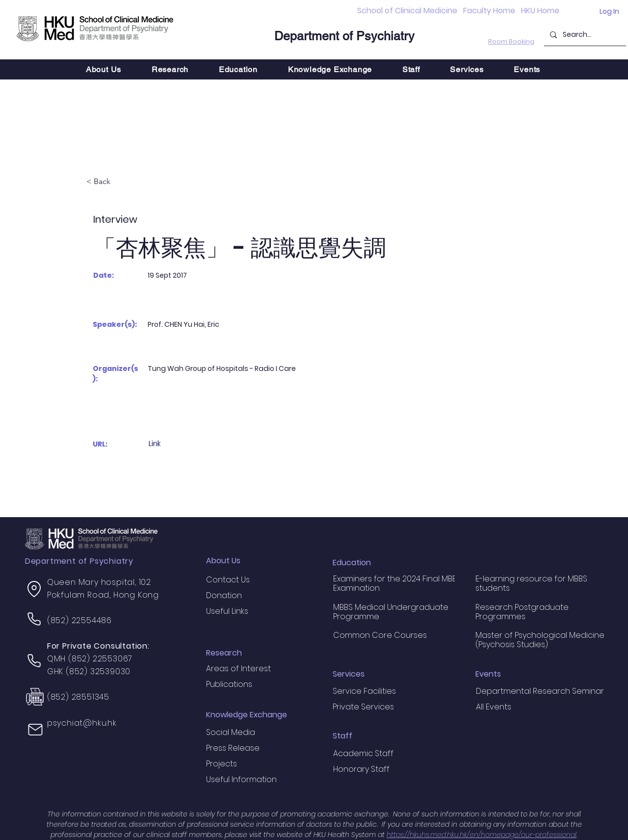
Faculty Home (489, 11)
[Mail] (35, 730)
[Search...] (584, 35)
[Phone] (34, 619)
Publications (229, 684)
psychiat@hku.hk (82, 723)
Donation (224, 595)
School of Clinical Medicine (407, 11)
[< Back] (119, 182)
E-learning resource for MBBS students (531, 583)
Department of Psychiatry (344, 36)
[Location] (34, 589)
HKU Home (540, 11)
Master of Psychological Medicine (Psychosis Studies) (540, 640)
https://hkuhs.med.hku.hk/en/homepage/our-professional (482, 835)
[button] (170, 69)
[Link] (176, 444)
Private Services (363, 707)
